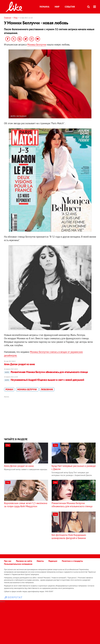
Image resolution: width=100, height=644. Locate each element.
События (70, 7)
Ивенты (40, 561)
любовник (47, 389)
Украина (44, 7)
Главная (8, 18)
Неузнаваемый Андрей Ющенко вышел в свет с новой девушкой (44, 380)
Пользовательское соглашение (18, 564)
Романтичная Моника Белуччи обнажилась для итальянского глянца (46, 372)
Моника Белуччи (27, 389)
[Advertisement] (50, 417)
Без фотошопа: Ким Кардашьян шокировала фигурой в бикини (69, 536)
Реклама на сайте (24, 561)
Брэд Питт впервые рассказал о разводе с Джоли (74, 467)
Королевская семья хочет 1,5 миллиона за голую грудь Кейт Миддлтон (26, 505)
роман (9, 389)
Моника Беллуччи (37, 45)
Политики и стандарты (72, 561)
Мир (57, 7)
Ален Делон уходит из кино (19, 364)
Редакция (53, 561)
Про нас (8, 561)
